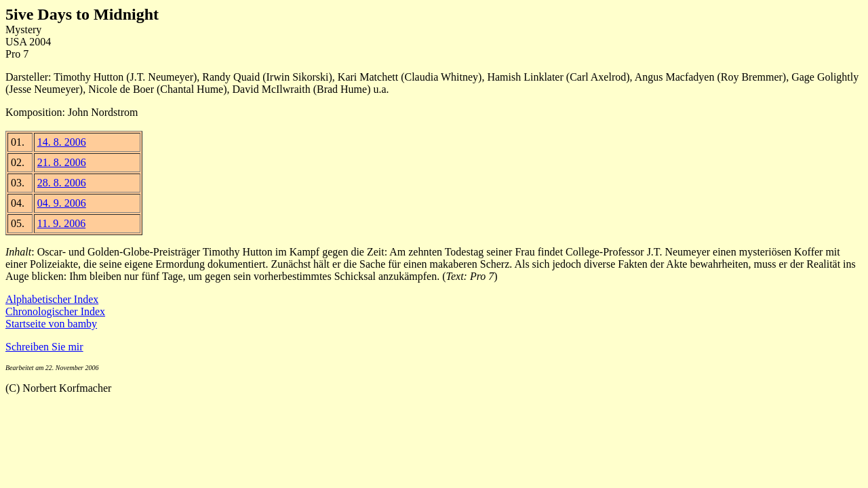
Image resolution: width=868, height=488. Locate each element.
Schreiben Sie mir (44, 347)
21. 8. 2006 (62, 162)
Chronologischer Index (55, 311)
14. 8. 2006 (62, 142)
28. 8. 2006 (62, 183)
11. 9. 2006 (61, 223)
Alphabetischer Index (52, 299)
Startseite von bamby (51, 324)
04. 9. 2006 (62, 203)
